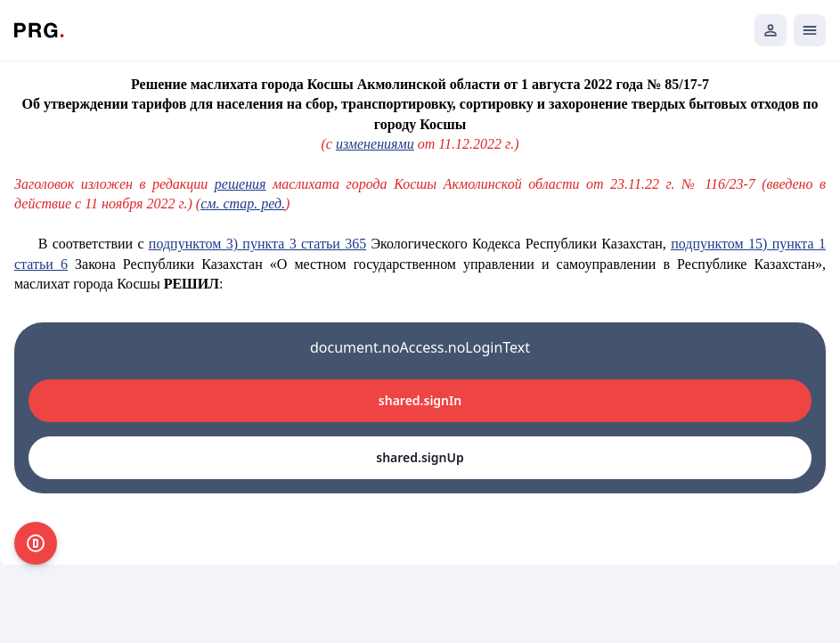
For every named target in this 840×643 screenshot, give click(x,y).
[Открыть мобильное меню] (810, 30)
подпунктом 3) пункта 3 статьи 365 (257, 244)
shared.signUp (420, 457)
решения (241, 184)
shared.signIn (420, 400)
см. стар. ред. (243, 203)
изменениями (375, 144)
